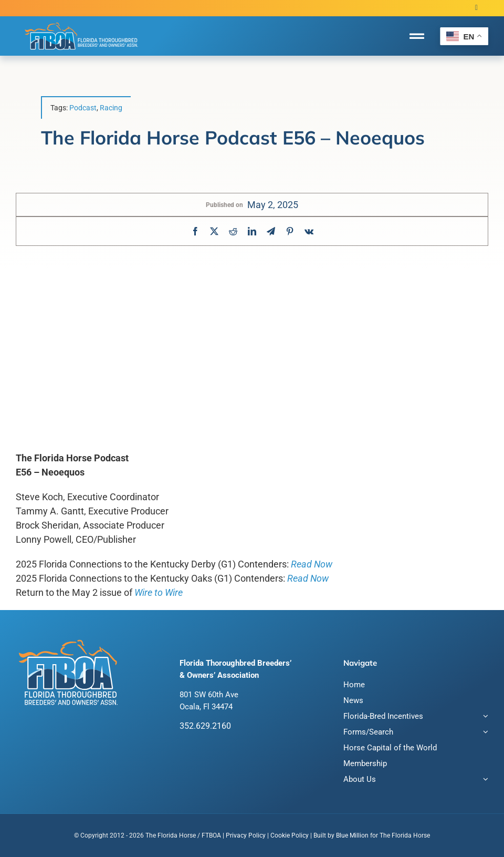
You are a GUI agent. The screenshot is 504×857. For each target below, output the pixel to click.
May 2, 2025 (273, 205)
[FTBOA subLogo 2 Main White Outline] (81, 22)
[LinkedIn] (252, 231)
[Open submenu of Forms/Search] (484, 733)
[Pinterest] (290, 231)
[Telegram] (271, 231)
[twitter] (476, 8)
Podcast (83, 108)
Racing (111, 108)
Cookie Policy (290, 835)
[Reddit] (233, 231)
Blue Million (352, 835)
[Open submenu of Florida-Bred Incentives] (484, 717)
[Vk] (309, 231)
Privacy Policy (246, 835)
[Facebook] (195, 231)
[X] (214, 231)
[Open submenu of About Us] (484, 781)
